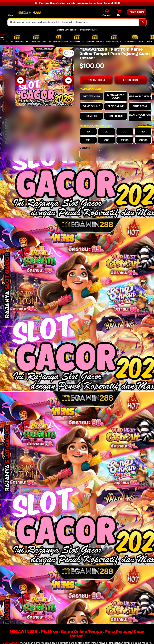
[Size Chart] (143, 125)
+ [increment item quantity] (98, 154)
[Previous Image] (20, 80)
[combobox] (74, 22)
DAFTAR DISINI (96, 80)
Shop (10, 15)
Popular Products (89, 30)
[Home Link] (29, 13)
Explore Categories (66, 30)
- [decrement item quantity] (82, 154)
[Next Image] (68, 80)
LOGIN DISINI (131, 80)
